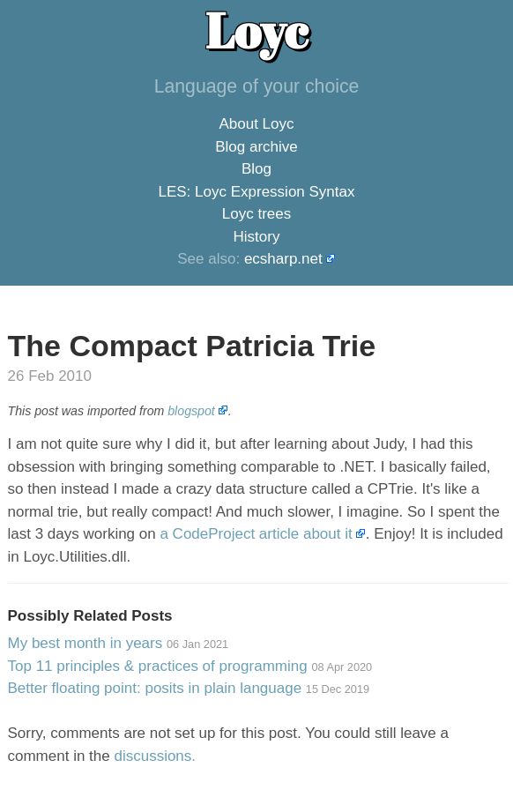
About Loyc (256, 124)
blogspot (191, 411)
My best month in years (119, 643)
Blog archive (256, 147)
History (257, 237)
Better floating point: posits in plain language (189, 688)
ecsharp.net (283, 259)
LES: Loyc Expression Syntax (256, 192)
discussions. (155, 756)
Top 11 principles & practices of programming (190, 666)
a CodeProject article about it (256, 534)
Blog (256, 169)
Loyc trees (256, 214)
